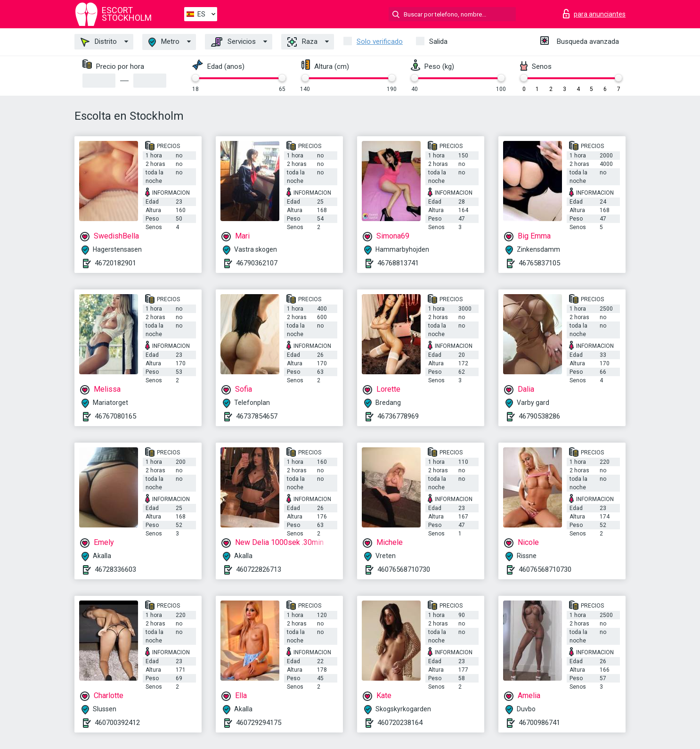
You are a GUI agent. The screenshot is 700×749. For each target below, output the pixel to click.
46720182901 (115, 263)
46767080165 (115, 416)
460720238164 (400, 723)
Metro (164, 42)
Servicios (233, 42)
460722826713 (259, 569)
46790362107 (257, 263)
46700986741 (539, 723)
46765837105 (539, 263)
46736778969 (398, 416)
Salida (438, 41)
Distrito (99, 42)
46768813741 (398, 263)
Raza (302, 42)
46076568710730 (404, 569)
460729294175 (259, 723)
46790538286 (539, 416)
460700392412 (117, 723)
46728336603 (115, 569)
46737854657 (257, 416)
